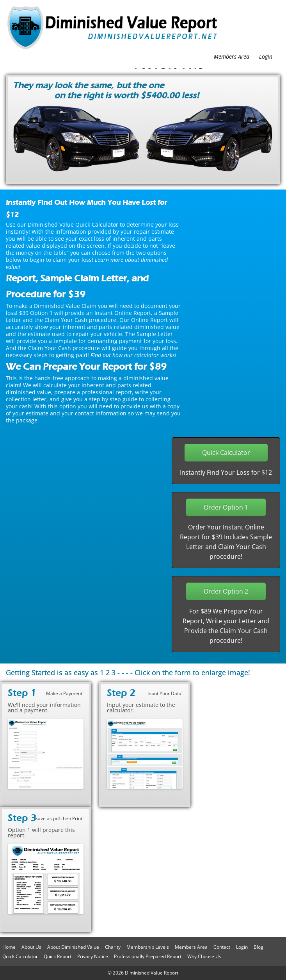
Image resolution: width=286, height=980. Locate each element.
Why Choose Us (204, 956)
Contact (222, 947)
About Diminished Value (73, 947)
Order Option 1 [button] (226, 507)
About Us (31, 947)
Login (266, 56)
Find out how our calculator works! (133, 355)
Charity (113, 947)
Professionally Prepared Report (148, 956)
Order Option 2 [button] (226, 591)
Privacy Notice (93, 956)
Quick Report (58, 956)
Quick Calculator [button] (226, 452)
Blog (258, 947)
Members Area (232, 56)
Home (9, 947)
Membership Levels (148, 947)
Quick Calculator (20, 956)
